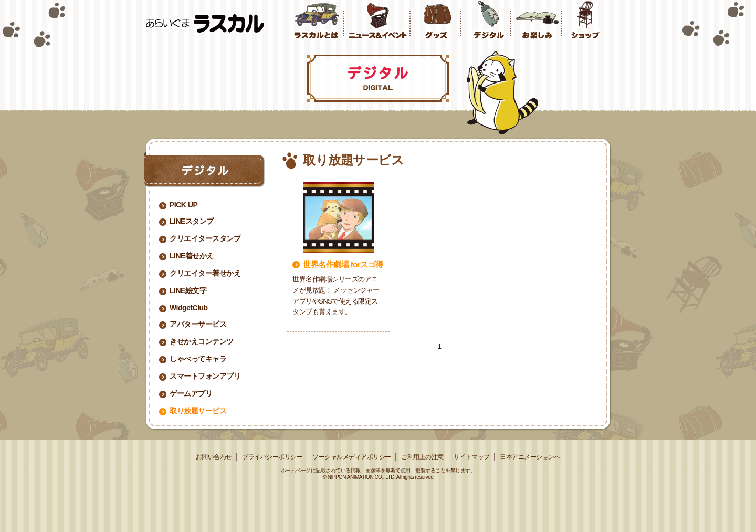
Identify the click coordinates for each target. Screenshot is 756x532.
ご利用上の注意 (422, 457)
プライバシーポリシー (272, 457)
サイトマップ (472, 457)
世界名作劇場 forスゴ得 (343, 264)
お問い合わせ (214, 457)
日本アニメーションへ (530, 457)
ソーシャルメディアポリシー (352, 457)
